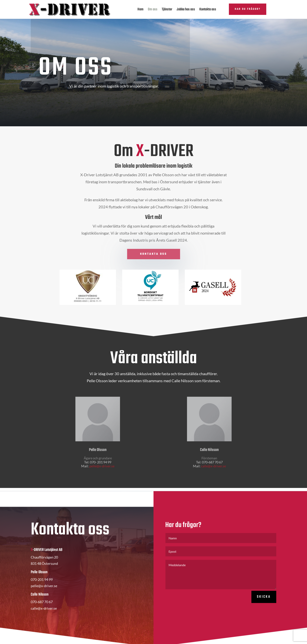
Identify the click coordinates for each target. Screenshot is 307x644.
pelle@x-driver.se (101, 461)
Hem (140, 9)
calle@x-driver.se (213, 461)
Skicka (264, 606)
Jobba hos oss (186, 9)
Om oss (153, 9)
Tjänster (167, 9)
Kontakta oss (208, 9)
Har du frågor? (248, 9)
